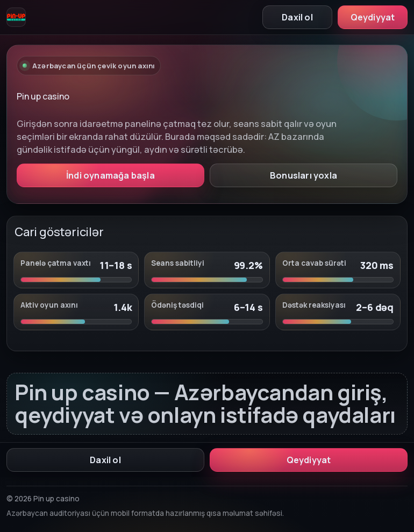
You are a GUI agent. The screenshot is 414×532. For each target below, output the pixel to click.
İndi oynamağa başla (110, 175)
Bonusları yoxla (304, 175)
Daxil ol (297, 17)
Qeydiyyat (373, 17)
